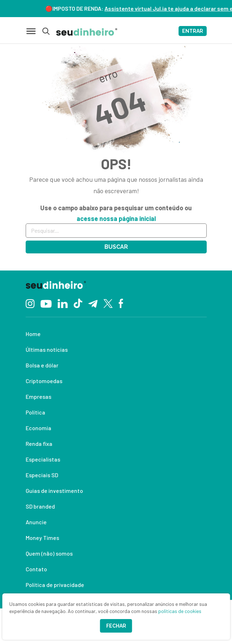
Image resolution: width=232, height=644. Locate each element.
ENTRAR (193, 31)
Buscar (116, 247)
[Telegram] (93, 303)
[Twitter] (108, 303)
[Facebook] (121, 303)
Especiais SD (42, 475)
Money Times (42, 538)
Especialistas (43, 459)
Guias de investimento (54, 491)
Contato (36, 569)
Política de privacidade (55, 585)
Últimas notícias (47, 349)
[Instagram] (30, 303)
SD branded (40, 506)
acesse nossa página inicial (116, 218)
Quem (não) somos (49, 553)
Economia (38, 428)
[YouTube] (46, 303)
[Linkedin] (63, 303)
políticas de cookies (180, 611)
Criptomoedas (44, 381)
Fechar (116, 626)
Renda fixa (39, 444)
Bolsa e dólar (42, 365)
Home (33, 334)
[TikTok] (78, 303)
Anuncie (36, 522)
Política (35, 412)
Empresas (38, 396)
